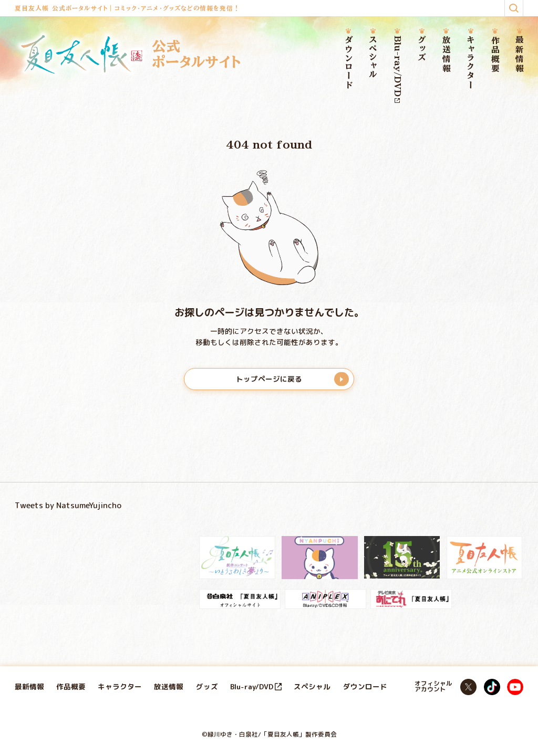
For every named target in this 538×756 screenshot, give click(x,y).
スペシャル (373, 58)
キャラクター (470, 63)
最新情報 (519, 55)
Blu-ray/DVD (397, 70)
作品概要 (495, 55)
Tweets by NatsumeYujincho (68, 505)
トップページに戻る (269, 379)
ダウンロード (349, 63)
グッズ (422, 49)
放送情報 (446, 55)
